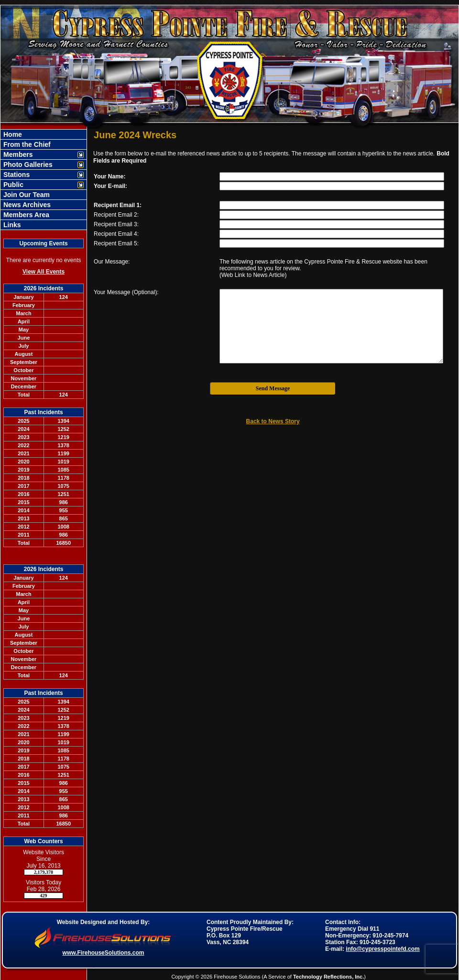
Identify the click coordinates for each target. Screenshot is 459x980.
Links (11, 225)
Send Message (273, 388)
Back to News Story (273, 421)
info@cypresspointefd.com (382, 949)
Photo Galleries (27, 165)
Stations (16, 175)
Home (12, 134)
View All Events (44, 272)
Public (12, 185)
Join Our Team (26, 195)
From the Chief (26, 144)
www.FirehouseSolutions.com (104, 953)
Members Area (25, 215)
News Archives (26, 205)
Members (17, 154)
